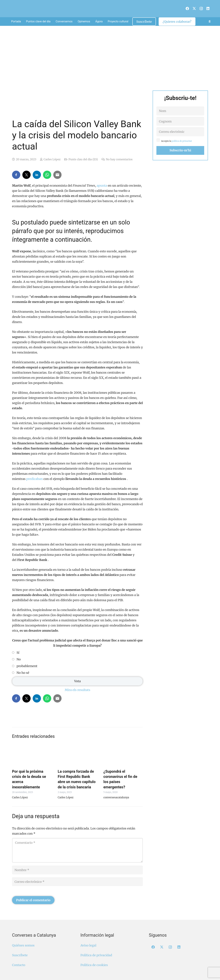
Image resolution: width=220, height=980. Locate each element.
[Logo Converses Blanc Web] (104, 9)
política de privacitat (182, 141)
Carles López (52, 159)
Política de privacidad (96, 955)
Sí (18, 653)
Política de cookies (94, 965)
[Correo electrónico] (77, 882)
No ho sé (23, 673)
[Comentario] (77, 850)
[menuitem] (183, 7)
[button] (210, 22)
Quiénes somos (23, 945)
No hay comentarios (119, 159)
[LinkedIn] (208, 9)
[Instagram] (201, 9)
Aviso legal (88, 945)
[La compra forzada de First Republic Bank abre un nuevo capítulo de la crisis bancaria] (78, 755)
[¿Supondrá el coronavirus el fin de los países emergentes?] (123, 755)
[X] (194, 9)
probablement (27, 666)
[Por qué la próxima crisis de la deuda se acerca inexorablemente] (32, 755)
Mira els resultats (77, 690)
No (19, 659)
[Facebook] (187, 9)
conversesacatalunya (116, 797)
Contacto (19, 965)
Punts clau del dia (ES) (83, 159)
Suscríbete (20, 955)
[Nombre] (77, 870)
